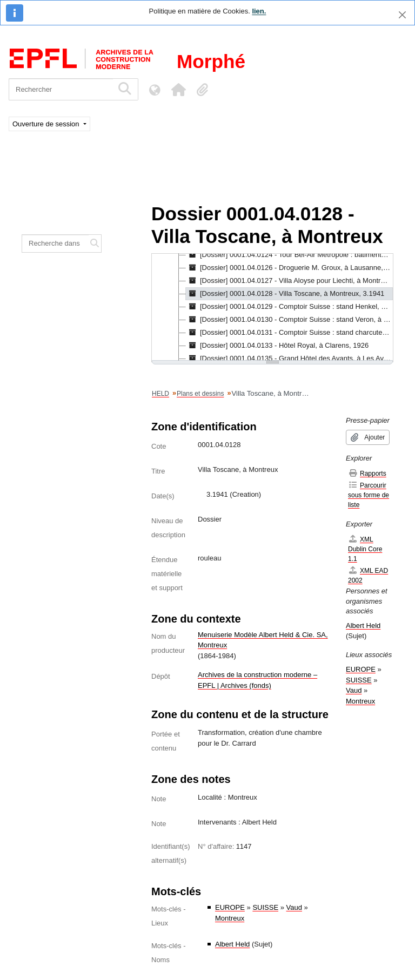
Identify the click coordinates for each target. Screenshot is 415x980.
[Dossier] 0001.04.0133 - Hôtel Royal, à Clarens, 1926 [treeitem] (277, 346)
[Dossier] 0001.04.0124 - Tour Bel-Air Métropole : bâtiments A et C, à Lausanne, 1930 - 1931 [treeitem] (289, 255)
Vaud (294, 907)
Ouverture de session (47, 124)
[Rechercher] (61, 89)
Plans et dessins (200, 394)
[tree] (272, 308)
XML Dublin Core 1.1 (365, 549)
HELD (160, 394)
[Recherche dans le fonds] (55, 244)
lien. (259, 11)
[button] (178, 90)
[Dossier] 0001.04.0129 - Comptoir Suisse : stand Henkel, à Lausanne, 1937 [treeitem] (289, 307)
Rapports (367, 473)
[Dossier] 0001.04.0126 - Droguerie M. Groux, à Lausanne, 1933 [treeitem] (289, 268)
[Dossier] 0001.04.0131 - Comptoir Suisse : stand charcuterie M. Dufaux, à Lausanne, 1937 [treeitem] (289, 333)
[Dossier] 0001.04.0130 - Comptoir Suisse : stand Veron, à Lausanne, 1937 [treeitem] (289, 320)
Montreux (230, 918)
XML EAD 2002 (368, 575)
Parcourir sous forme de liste (369, 495)
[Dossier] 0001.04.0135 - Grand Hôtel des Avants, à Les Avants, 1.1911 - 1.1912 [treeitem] (289, 359)
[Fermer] (402, 15)
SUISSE (265, 907)
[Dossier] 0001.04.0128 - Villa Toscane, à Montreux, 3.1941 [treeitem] (285, 294)
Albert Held (232, 944)
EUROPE (230, 907)
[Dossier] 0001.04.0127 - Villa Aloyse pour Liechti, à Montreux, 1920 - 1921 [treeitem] (289, 281)
